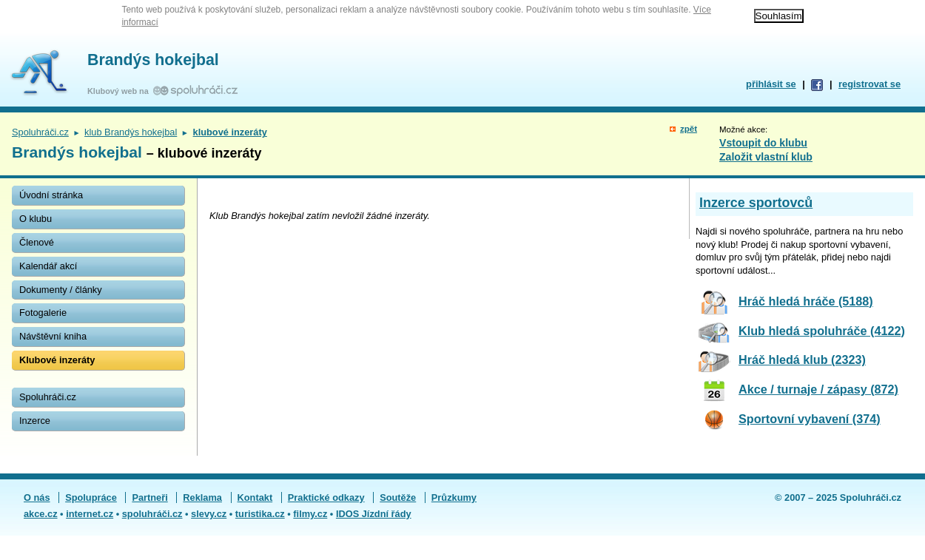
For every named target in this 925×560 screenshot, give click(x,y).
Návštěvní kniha (53, 336)
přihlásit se (771, 84)
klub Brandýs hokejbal (131, 132)
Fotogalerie (43, 313)
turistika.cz (260, 514)
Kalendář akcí (48, 266)
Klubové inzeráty (57, 360)
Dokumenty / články (61, 290)
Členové (37, 242)
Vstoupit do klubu (763, 143)
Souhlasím (779, 16)
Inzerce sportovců (756, 203)
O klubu (36, 219)
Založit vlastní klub (766, 157)
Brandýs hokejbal (153, 60)
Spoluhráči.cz (40, 132)
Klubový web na (120, 91)
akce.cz (41, 514)
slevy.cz (209, 514)
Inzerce (35, 421)
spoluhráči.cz (152, 514)
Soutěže (398, 497)
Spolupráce (91, 497)
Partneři (149, 497)
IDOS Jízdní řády (374, 514)
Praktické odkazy (326, 497)
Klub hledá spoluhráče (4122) (822, 331)
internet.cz (90, 514)
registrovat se (869, 84)
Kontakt (255, 497)
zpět (689, 129)
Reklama (202, 497)
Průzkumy (454, 497)
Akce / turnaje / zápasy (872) (818, 389)
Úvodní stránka (51, 195)
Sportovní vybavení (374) (810, 419)
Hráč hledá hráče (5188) (806, 301)
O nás (37, 497)
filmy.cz (310, 514)
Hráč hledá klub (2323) (802, 360)
